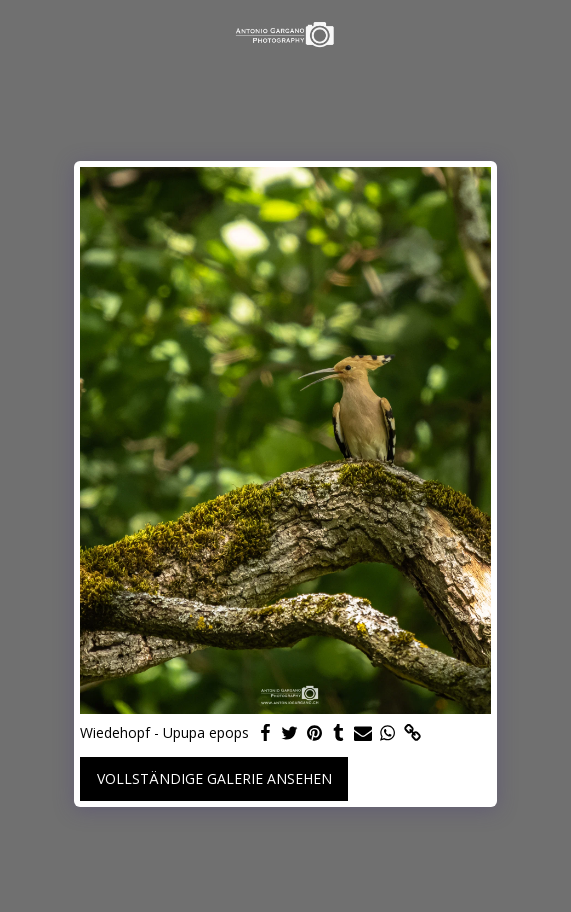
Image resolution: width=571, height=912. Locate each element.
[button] (22, 33)
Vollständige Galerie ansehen (214, 778)
